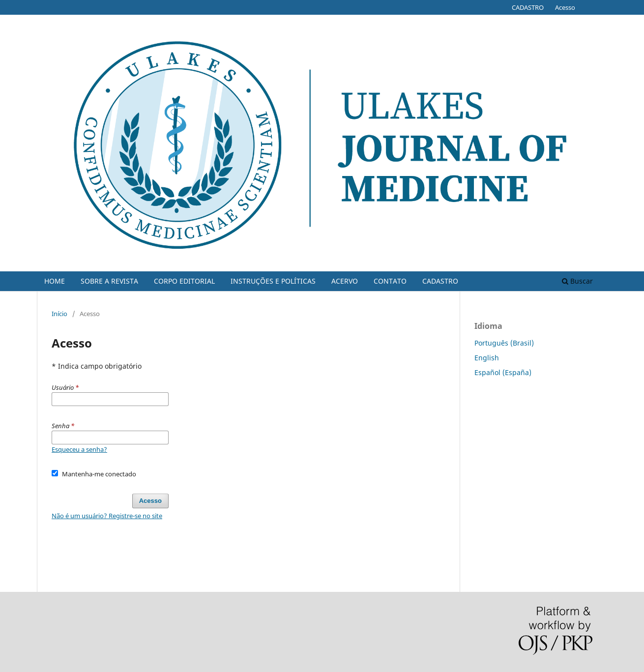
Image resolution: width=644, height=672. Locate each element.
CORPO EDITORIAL (184, 281)
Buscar (577, 281)
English (487, 358)
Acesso (565, 7)
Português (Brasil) (504, 343)
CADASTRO (440, 281)
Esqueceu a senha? (79, 449)
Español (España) (503, 372)
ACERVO (345, 281)
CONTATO (390, 281)
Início (59, 314)
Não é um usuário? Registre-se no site (107, 516)
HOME (55, 281)
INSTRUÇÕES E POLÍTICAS (273, 281)
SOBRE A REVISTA (109, 281)
